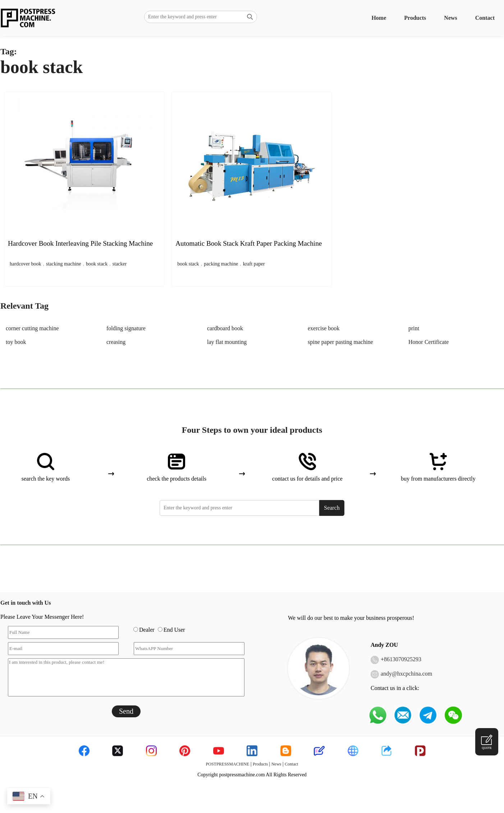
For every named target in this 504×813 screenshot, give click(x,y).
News (450, 18)
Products (415, 18)
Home (379, 18)
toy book (16, 342)
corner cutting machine (32, 328)
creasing (116, 342)
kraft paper (254, 264)
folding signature (126, 328)
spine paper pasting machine (340, 342)
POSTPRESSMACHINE (228, 764)
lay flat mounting (227, 342)
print (414, 328)
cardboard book (225, 328)
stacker (120, 264)
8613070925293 (403, 659)
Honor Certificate (429, 342)
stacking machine (64, 264)
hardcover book (25, 264)
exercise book (324, 328)
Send (126, 711)
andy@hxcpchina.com (406, 674)
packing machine (221, 264)
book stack (97, 264)
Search (332, 508)
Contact (485, 18)
